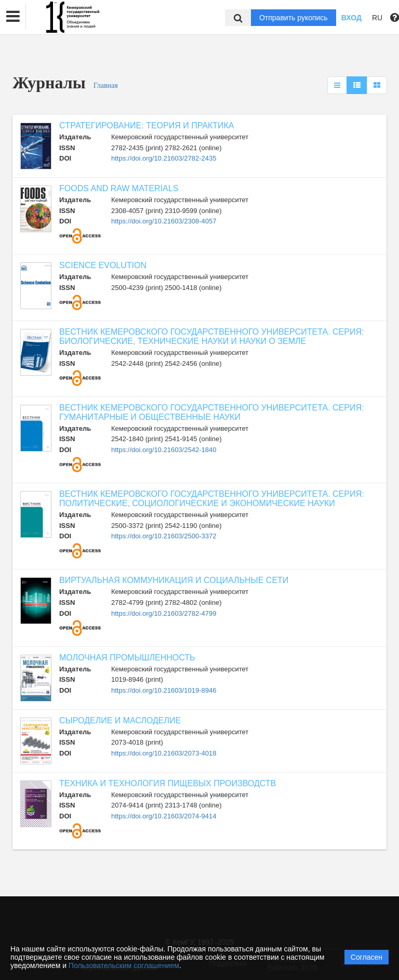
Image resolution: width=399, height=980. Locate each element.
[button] (13, 17)
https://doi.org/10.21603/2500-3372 (164, 536)
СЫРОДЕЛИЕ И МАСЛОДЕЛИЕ (120, 720)
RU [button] (377, 18)
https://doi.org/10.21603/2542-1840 (164, 450)
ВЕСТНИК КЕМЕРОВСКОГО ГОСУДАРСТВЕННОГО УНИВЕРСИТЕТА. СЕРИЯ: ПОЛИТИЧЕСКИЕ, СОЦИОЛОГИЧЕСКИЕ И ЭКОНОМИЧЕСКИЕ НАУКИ (211, 499)
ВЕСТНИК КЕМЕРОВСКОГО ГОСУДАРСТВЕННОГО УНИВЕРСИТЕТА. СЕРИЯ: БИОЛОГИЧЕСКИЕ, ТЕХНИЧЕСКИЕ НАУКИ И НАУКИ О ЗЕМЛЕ (211, 336)
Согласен (367, 957)
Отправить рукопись (294, 18)
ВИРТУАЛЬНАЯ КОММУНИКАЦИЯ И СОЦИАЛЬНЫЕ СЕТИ (174, 580)
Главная (106, 85)
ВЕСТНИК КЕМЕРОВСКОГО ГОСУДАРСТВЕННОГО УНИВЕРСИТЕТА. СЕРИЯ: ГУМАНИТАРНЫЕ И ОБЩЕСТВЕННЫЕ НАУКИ (211, 412)
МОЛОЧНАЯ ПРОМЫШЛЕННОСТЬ (127, 658)
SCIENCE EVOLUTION (103, 265)
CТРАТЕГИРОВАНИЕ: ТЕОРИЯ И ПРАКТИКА (147, 125)
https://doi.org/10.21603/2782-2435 (164, 158)
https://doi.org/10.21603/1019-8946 (164, 690)
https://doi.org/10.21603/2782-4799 (164, 613)
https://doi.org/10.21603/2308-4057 (164, 221)
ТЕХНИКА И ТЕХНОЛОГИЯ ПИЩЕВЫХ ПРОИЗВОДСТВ (168, 783)
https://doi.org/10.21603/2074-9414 (164, 816)
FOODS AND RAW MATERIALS (119, 188)
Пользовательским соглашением (124, 965)
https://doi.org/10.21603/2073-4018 (164, 753)
